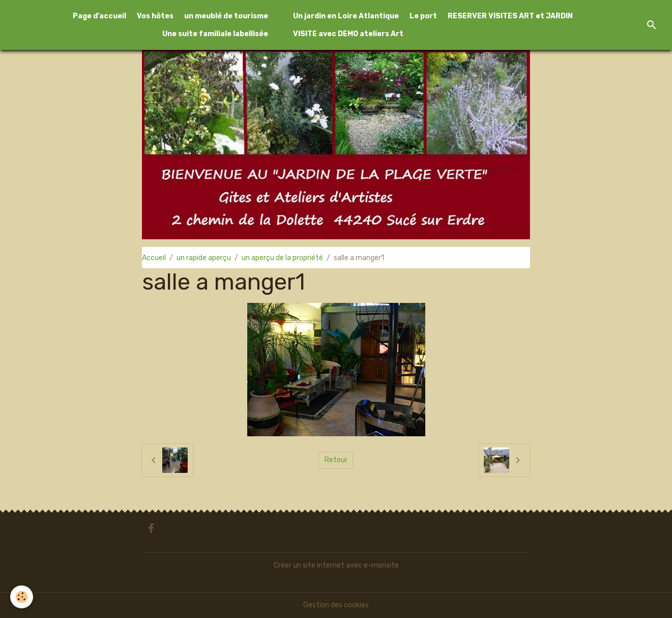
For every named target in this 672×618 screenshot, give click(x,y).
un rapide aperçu (204, 258)
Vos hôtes (155, 16)
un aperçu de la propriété (282, 258)
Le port (423, 16)
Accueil (154, 258)
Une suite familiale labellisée (215, 34)
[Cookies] (22, 597)
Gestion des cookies (336, 605)
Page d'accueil (99, 16)
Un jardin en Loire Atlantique (346, 16)
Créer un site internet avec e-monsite (336, 565)
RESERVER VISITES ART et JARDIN (510, 16)
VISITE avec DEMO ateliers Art (348, 34)
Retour (336, 460)
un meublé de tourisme (226, 16)
